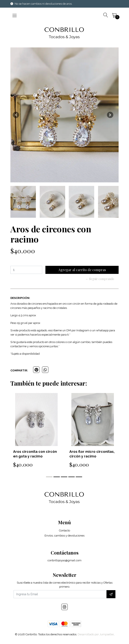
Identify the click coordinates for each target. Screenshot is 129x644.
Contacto (64, 530)
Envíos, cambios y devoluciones (64, 536)
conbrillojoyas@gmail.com (64, 560)
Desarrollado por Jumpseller (96, 634)
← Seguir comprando (100, 279)
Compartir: (19, 370)
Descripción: (20, 298)
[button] (16, 115)
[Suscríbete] (111, 594)
